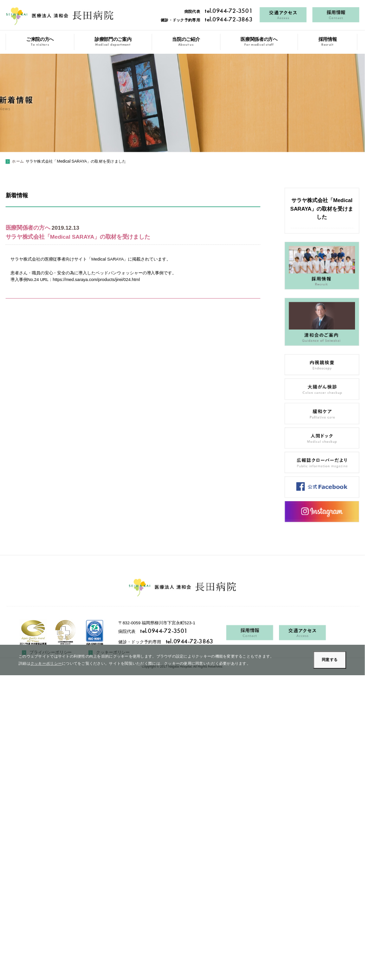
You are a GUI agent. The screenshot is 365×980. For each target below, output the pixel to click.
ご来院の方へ (40, 42)
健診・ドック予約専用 (207, 20)
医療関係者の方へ (259, 42)
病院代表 (218, 11)
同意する (330, 660)
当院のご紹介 (186, 42)
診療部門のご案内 (113, 42)
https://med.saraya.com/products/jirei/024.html (96, 280)
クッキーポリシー (46, 663)
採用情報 (328, 42)
